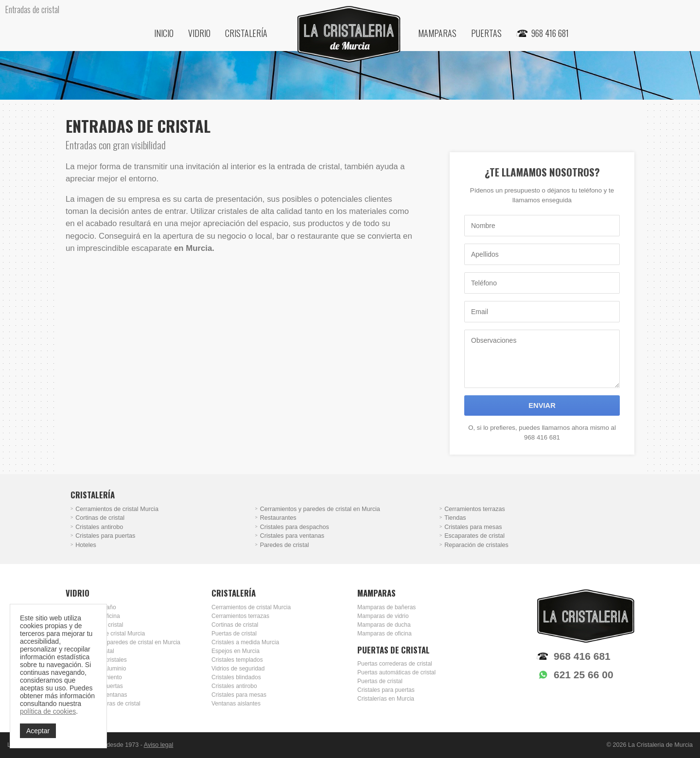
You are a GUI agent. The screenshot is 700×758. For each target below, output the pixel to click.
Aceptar (38, 731)
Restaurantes (278, 518)
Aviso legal (159, 745)
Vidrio (199, 33)
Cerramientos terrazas (475, 509)
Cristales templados (237, 660)
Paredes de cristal (285, 545)
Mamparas (437, 33)
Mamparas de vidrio (383, 616)
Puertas (486, 33)
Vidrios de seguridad (238, 669)
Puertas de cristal (234, 634)
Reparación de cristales (476, 545)
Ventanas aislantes (236, 704)
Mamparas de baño (91, 607)
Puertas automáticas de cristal (396, 672)
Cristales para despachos (295, 527)
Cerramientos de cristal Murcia (117, 509)
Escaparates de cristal (474, 536)
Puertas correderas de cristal (103, 704)
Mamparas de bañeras (386, 607)
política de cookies (48, 711)
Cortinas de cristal (100, 518)
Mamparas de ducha (384, 625)
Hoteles (86, 545)
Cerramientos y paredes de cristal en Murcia (320, 509)
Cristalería (246, 33)
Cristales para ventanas (292, 536)
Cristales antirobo (99, 527)
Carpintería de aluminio (96, 669)
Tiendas (455, 518)
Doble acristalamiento (94, 677)
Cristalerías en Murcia (386, 699)
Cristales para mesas (473, 527)
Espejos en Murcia (236, 651)
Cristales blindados (236, 677)
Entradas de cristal (90, 651)
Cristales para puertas (105, 536)
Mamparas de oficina (93, 616)
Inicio (164, 33)
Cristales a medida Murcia (245, 642)
